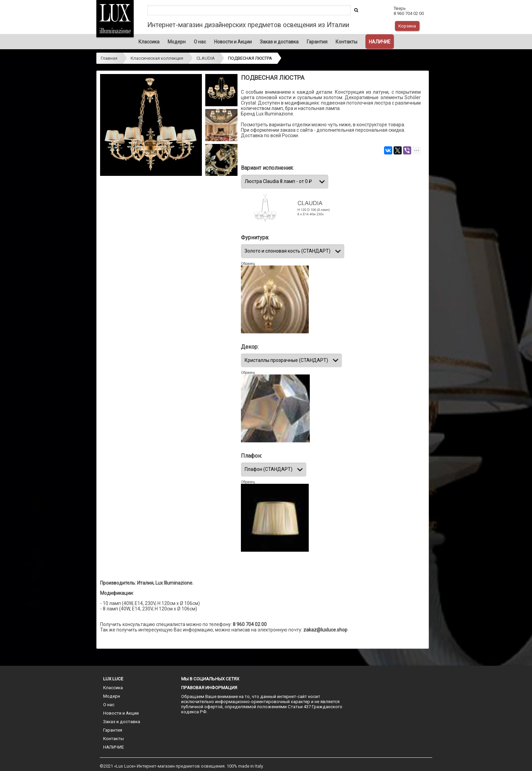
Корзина (407, 26)
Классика (149, 42)
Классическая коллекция (157, 58)
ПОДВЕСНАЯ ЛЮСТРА (250, 58)
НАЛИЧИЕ (380, 42)
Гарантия (317, 42)
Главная (109, 58)
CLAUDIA (206, 58)
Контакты (346, 42)
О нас (200, 42)
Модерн (177, 42)
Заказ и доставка (279, 42)
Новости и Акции (233, 42)
